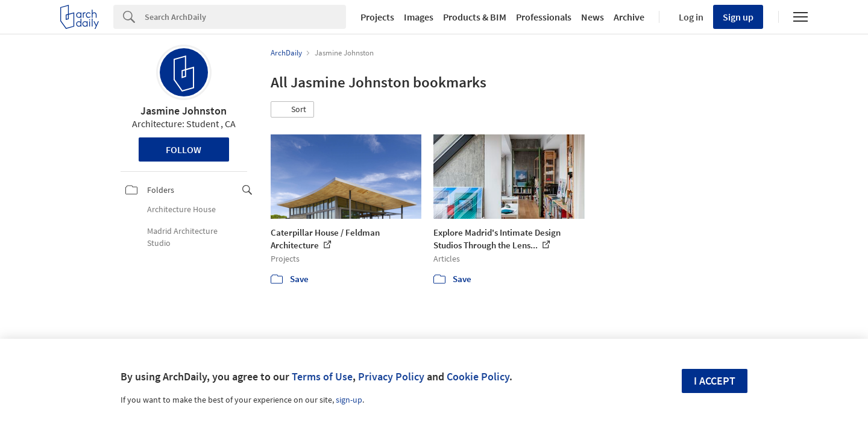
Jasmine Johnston (184, 111)
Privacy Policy (391, 376)
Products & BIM (475, 17)
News (593, 17)
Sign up (738, 17)
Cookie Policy (478, 376)
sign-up (349, 400)
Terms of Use (322, 376)
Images (419, 17)
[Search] (245, 17)
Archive (629, 17)
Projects (377, 17)
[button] (292, 110)
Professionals (544, 17)
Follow (184, 149)
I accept (715, 381)
